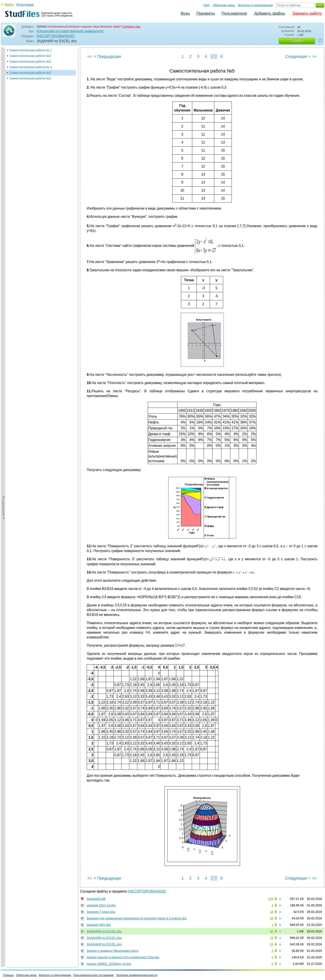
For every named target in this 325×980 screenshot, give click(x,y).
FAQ (207, 5)
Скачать (297, 41)
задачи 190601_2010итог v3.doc (109, 964)
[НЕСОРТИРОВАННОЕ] (56, 36)
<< (90, 57)
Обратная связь (224, 5)
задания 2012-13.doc (101, 905)
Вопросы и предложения (255, 5)
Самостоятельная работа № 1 (31, 50)
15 (272, 938)
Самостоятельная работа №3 (30, 61)
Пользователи (234, 13)
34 (272, 918)
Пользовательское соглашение (94, 975)
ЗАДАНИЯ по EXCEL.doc (104, 931)
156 (271, 899)
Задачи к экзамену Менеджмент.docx (112, 951)
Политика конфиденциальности (137, 975)
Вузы (185, 13)
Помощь (8, 975)
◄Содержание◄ (3, 123)
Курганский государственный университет (70, 31)
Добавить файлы (270, 13)
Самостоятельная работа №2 (30, 56)
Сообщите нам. (131, 27)
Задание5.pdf (96, 899)
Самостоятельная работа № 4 (31, 67)
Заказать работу (307, 13)
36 (272, 931)
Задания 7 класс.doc (101, 912)
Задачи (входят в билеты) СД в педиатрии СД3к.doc (123, 957)
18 (272, 912)
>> (315, 57)
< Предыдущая (107, 57)
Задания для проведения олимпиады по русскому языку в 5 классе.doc (137, 918)
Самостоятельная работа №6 (30, 78)
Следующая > (298, 57)
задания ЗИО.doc (99, 925)
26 (272, 944)
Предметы (206, 13)
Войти (9, 5)
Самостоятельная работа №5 (30, 73)
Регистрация (25, 5)
